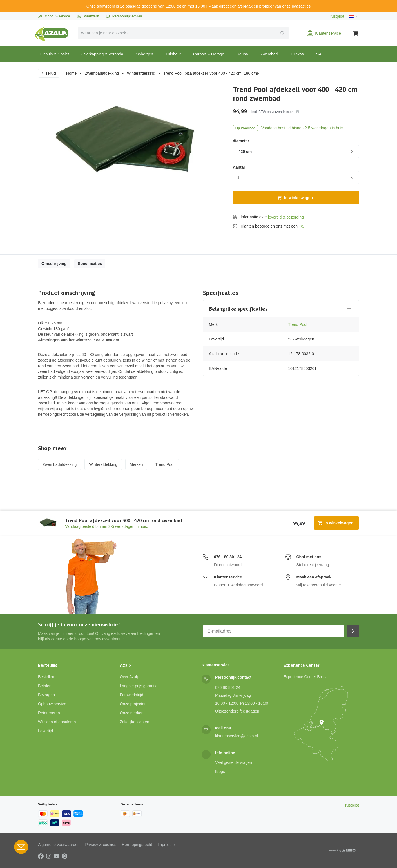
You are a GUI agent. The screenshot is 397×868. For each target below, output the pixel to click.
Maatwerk (88, 16)
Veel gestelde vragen (234, 762)
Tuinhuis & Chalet (53, 54)
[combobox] (184, 33)
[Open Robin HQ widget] (21, 847)
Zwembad (269, 54)
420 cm (296, 152)
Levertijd (45, 731)
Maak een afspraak (314, 577)
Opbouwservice (54, 16)
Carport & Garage (209, 54)
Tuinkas (297, 54)
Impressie (166, 845)
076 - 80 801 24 (228, 557)
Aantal (239, 167)
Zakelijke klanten (135, 722)
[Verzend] (282, 33)
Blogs (220, 771)
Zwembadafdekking (102, 73)
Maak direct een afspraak (230, 6)
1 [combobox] (238, 177)
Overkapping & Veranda (102, 54)
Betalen (45, 686)
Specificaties (90, 264)
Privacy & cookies (101, 845)
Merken (136, 464)
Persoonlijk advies (124, 16)
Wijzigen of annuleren (57, 722)
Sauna (242, 54)
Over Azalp (130, 677)
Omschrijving (54, 264)
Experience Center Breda (306, 677)
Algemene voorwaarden (59, 845)
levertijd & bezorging (286, 217)
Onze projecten (133, 704)
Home (71, 73)
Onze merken (132, 713)
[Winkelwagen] (356, 33)
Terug (48, 73)
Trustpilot (336, 16)
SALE (321, 54)
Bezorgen (46, 695)
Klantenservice (228, 577)
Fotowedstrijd (132, 695)
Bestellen (46, 677)
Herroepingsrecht (137, 845)
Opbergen (144, 54)
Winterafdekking (141, 73)
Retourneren (49, 713)
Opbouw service (52, 704)
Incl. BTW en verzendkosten (275, 112)
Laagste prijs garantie (139, 686)
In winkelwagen (295, 198)
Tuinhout (173, 54)
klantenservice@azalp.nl (237, 736)
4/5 (301, 226)
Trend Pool (298, 324)
